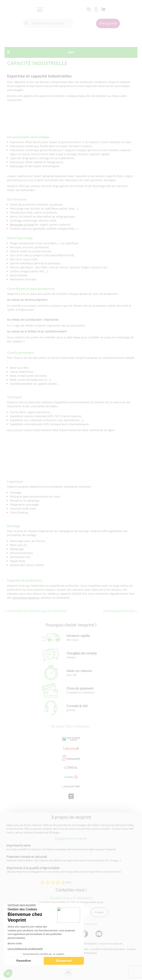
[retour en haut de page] (68, 973)
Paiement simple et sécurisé (27, 857)
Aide (71, 52)
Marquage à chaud (22, 225)
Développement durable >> (120, 611)
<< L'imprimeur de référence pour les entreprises (36, 611)
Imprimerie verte (19, 845)
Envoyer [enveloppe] (99, 912)
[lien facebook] (85, 934)
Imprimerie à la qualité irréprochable (33, 868)
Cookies (131, 949)
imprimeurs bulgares (26, 598)
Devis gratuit (108, 23)
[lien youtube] (99, 934)
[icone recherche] (26, 23)
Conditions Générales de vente (108, 949)
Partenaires (91, 953)
